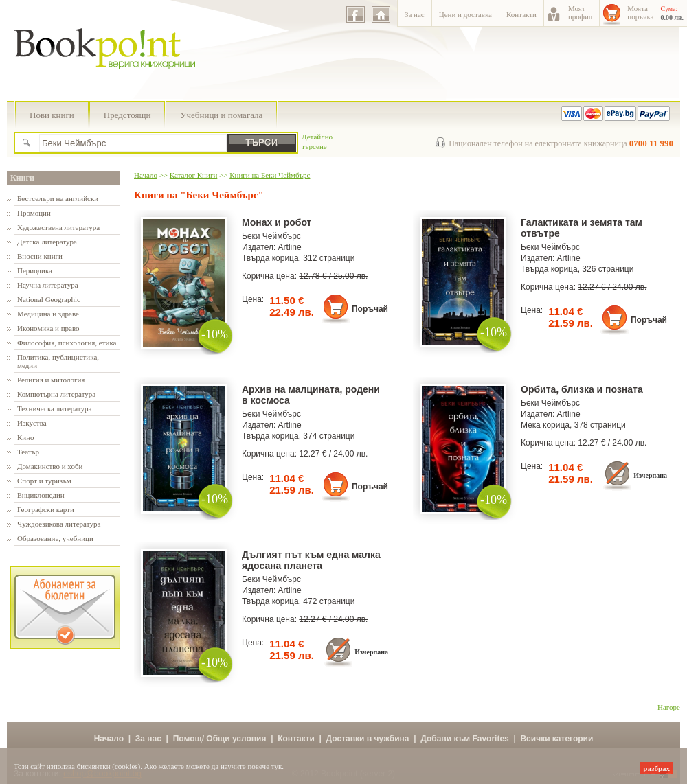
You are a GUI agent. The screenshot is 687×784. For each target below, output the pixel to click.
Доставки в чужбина (368, 739)
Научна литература (48, 285)
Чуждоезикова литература (59, 524)
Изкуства (32, 423)
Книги (22, 178)
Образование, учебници (55, 538)
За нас (415, 14)
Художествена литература (58, 227)
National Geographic (49, 299)
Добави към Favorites (465, 739)
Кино (26, 437)
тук (277, 766)
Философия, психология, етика (67, 343)
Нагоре (669, 707)
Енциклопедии (41, 495)
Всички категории (556, 739)
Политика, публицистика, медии (58, 361)
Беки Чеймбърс (271, 236)
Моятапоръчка (640, 12)
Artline (290, 247)
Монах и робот (277, 222)
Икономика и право (48, 328)
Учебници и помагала (221, 115)
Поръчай (370, 309)
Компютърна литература (56, 394)
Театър (28, 452)
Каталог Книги (193, 175)
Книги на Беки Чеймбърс (270, 175)
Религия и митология (51, 380)
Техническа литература (54, 408)
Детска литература (47, 242)
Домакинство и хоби (50, 466)
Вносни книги (40, 256)
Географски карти (46, 509)
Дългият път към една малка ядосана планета (311, 560)
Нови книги (52, 115)
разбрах (656, 768)
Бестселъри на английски (58, 198)
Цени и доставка (465, 14)
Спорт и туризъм (44, 481)
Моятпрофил (580, 12)
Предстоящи (127, 115)
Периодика (35, 270)
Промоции (34, 213)
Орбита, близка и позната (582, 389)
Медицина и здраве (48, 314)
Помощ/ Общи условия (220, 739)
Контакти (521, 14)
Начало (146, 175)
